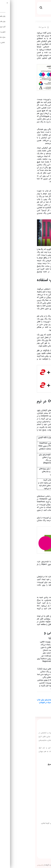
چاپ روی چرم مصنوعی (40, 794)
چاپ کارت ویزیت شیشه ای (38, 785)
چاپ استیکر (43, 770)
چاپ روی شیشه (42, 799)
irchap (46, 19)
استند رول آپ (43, 775)
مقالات (38, 19)
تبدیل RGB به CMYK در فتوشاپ (32, 705)
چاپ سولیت (43, 780)
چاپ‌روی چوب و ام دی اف (39, 789)
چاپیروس (5, 865)
